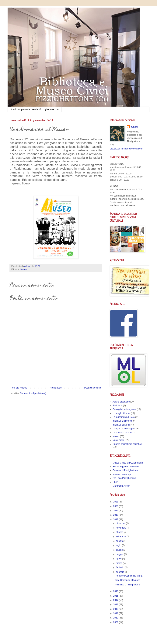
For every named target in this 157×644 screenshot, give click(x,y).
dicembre (121, 523)
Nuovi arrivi (118, 440)
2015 (116, 596)
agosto (120, 541)
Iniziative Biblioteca (122, 421)
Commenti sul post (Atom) (33, 393)
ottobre (120, 532)
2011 (116, 613)
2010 (116, 618)
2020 (116, 506)
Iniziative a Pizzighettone (128, 585)
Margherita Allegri (121, 486)
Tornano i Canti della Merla (129, 576)
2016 (116, 591)
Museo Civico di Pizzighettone (128, 463)
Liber (115, 482)
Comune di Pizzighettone (125, 470)
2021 (116, 502)
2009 (116, 622)
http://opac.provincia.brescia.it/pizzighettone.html (35, 109)
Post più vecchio (93, 388)
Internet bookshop (122, 474)
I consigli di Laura (121, 413)
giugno (120, 550)
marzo (119, 563)
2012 (116, 609)
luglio (119, 545)
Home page (56, 388)
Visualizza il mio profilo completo (126, 149)
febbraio (120, 567)
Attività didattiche (121, 402)
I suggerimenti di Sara (124, 417)
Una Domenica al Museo (128, 580)
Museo (23, 269)
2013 (116, 605)
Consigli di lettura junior (124, 409)
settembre (121, 536)
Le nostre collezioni (122, 433)
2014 (116, 600)
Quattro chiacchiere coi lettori (127, 444)
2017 (116, 519)
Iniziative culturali (121, 425)
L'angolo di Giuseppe (123, 429)
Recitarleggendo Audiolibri (126, 467)
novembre (121, 528)
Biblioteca (117, 406)
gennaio (120, 572)
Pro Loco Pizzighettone (124, 478)
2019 (116, 511)
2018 (116, 515)
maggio (120, 554)
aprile (119, 559)
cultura (134, 127)
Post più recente (19, 388)
